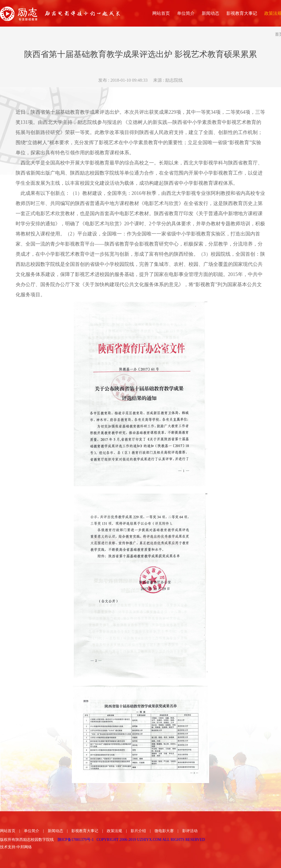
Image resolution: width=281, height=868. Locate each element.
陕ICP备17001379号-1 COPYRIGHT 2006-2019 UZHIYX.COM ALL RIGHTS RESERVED (131, 840)
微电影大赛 (164, 831)
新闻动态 (55, 831)
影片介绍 (138, 831)
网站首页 (8, 831)
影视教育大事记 (85, 831)
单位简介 (32, 831)
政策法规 (114, 831)
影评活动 (190, 831)
